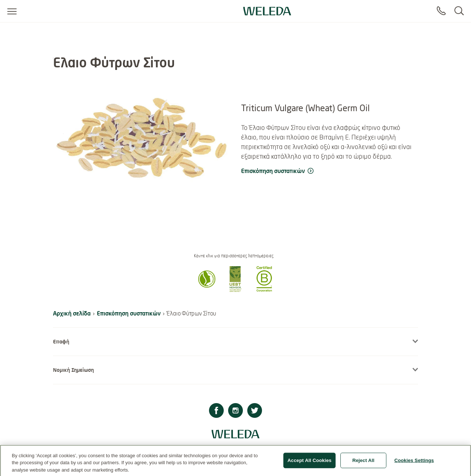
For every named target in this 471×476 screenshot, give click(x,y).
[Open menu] (12, 11)
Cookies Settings (414, 463)
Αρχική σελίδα (72, 313)
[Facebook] (216, 411)
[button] (207, 290)
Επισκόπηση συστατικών (129, 313)
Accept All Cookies (309, 463)
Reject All (363, 463)
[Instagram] (235, 411)
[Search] (459, 11)
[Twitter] (255, 411)
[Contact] (441, 11)
